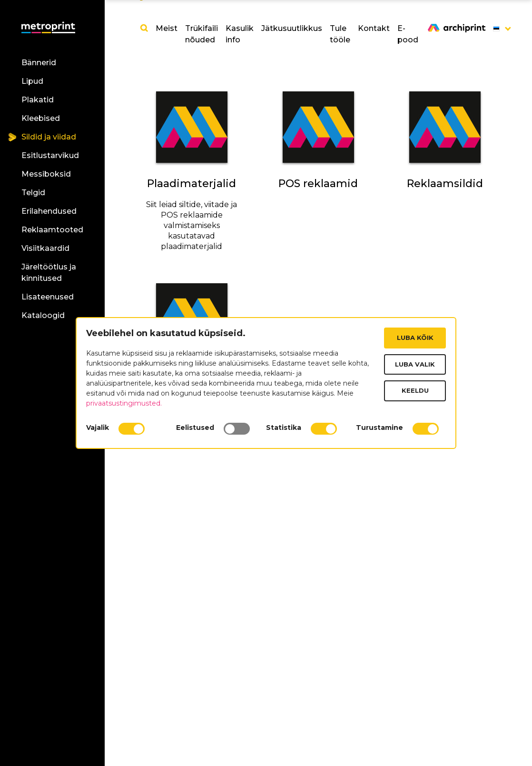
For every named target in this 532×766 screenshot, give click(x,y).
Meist (167, 28)
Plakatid (38, 100)
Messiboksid (46, 174)
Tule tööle (340, 34)
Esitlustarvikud (50, 155)
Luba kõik (415, 338)
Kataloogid (43, 315)
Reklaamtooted (52, 230)
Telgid (33, 193)
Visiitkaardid (45, 248)
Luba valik (415, 364)
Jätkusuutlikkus (292, 28)
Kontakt (374, 28)
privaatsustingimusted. (124, 403)
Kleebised (41, 118)
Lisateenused (48, 297)
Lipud (32, 81)
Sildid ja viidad (49, 137)
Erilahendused (49, 211)
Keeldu (415, 390)
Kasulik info (240, 34)
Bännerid (39, 63)
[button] (496, 29)
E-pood (408, 34)
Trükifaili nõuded (202, 34)
